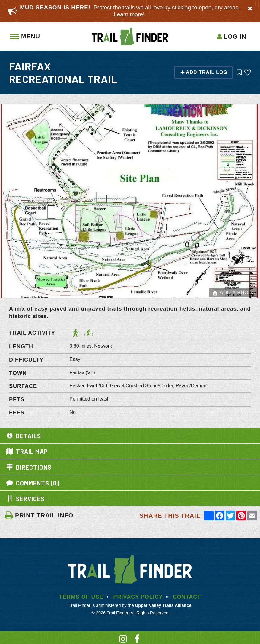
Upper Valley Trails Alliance (163, 605)
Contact (187, 597)
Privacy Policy (138, 597)
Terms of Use (81, 597)
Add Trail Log (204, 72)
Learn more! (129, 14)
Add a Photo (234, 293)
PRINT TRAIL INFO (39, 515)
